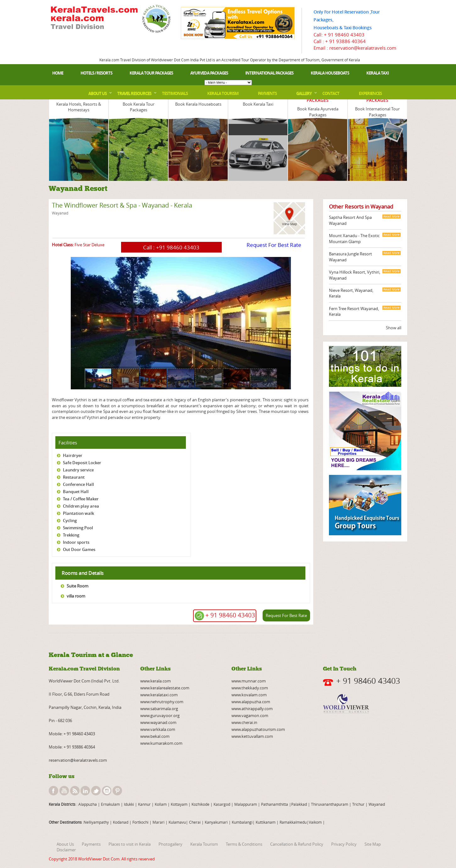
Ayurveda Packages (209, 73)
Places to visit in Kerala (130, 844)
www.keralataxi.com (159, 695)
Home (58, 73)
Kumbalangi (242, 822)
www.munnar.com (249, 681)
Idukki (129, 804)
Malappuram (245, 804)
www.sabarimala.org (159, 709)
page (52, 391)
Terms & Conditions (244, 844)
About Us (97, 93)
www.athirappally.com (252, 709)
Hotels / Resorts (96, 73)
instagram (107, 791)
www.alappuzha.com (251, 702)
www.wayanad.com (158, 722)
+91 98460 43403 (178, 247)
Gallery (304, 93)
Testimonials (175, 93)
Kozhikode (200, 804)
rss (75, 791)
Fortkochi (141, 822)
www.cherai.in (244, 722)
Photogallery (170, 844)
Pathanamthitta (275, 804)
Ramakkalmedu (293, 822)
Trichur (358, 804)
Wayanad (376, 804)
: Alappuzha (86, 804)
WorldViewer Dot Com (99, 859)
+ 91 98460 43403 (344, 35)
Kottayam (180, 804)
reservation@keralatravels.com (78, 760)
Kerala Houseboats (330, 73)
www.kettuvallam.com (252, 736)
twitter (96, 791)
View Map (289, 224)
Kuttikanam (265, 822)
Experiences (370, 93)
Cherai (195, 822)
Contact (331, 93)
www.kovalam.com (249, 695)
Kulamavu (177, 822)
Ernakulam (111, 804)
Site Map (373, 844)
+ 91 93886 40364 (345, 41)
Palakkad (299, 804)
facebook (53, 791)
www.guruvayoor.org (160, 715)
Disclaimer (66, 850)
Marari (158, 822)
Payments (267, 93)
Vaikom (315, 822)
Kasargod (222, 804)
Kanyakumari (216, 822)
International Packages (269, 73)
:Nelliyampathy (95, 822)
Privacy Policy (344, 844)
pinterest (117, 791)
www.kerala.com (156, 681)
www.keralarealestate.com (165, 688)
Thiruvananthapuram (330, 804)
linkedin (85, 791)
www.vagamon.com (250, 715)
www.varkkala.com (158, 729)
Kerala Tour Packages (151, 73)
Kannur (144, 804)
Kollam (161, 804)
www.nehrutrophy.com (162, 702)
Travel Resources (134, 93)
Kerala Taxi (378, 73)
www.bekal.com (155, 736)
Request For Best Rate (274, 245)
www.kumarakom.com (161, 743)
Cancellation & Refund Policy (297, 844)
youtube (64, 791)
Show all (394, 328)
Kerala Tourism (223, 93)
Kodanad (121, 822)
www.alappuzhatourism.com (258, 729)
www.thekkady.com (250, 688)
